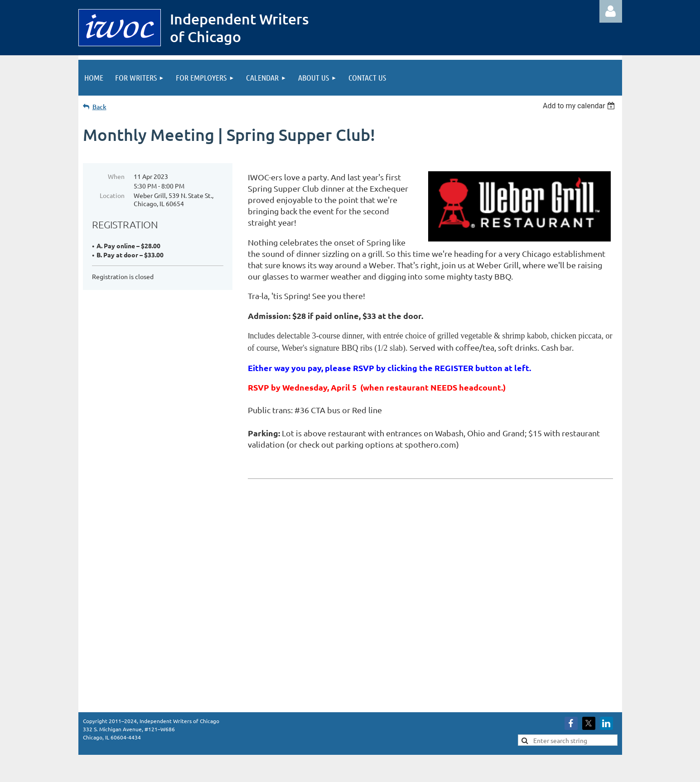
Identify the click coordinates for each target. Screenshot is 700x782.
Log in (611, 11)
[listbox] (580, 106)
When (116, 176)
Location (112, 195)
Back (99, 107)
